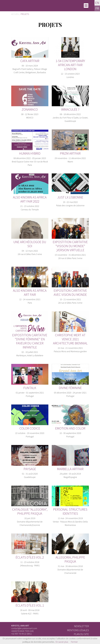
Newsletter (81, 626)
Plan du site (81, 634)
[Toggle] (86, 6)
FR (97, 8)
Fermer (74, 642)
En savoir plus (62, 642)
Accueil (15, 14)
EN (97, 3)
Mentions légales (78, 630)
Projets (25, 14)
